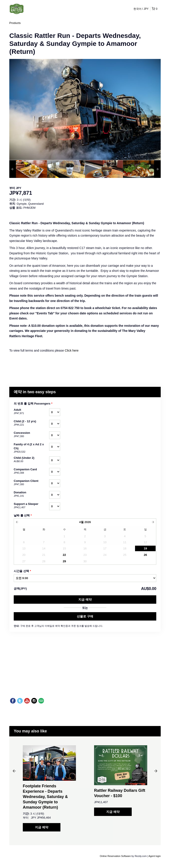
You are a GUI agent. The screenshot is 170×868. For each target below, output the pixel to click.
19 (145, 548)
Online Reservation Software (115, 856)
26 (145, 555)
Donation (31, 494)
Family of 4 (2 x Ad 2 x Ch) (31, 448)
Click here (72, 350)
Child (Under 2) (31, 460)
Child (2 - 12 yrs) (31, 423)
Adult (31, 412)
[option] (28, 169)
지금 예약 (85, 599)
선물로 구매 (85, 616)
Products (15, 23)
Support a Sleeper (31, 506)
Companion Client (31, 483)
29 (64, 561)
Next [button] (156, 771)
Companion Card (31, 471)
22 (64, 555)
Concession (31, 435)
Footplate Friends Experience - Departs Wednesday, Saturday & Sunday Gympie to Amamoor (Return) (45, 797)
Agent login (155, 856)
